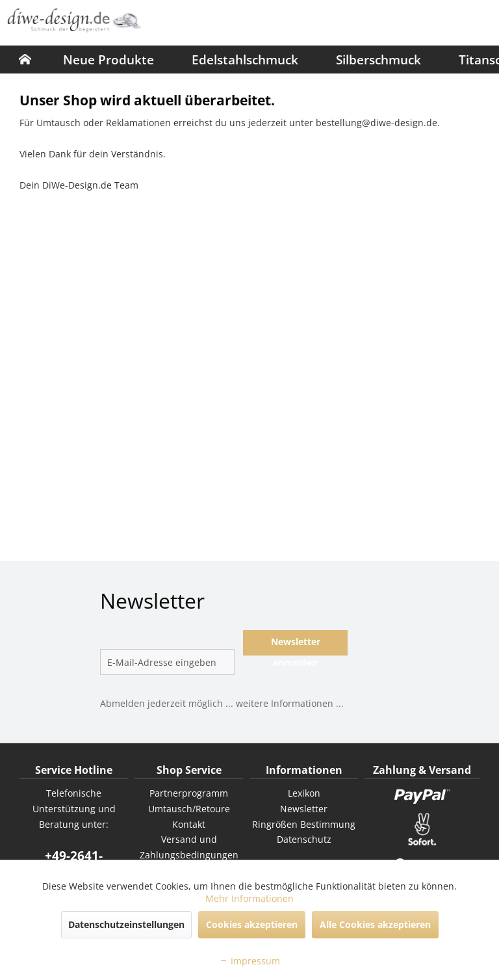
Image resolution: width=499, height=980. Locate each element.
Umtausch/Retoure (189, 809)
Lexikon (304, 793)
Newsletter (304, 809)
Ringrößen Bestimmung (304, 824)
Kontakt (189, 824)
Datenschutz (304, 839)
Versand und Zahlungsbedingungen (189, 847)
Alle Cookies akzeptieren (375, 924)
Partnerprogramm (189, 793)
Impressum (249, 961)
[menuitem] (25, 59)
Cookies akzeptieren (252, 924)
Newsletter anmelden (296, 645)
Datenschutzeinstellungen (126, 924)
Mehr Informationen (249, 898)
